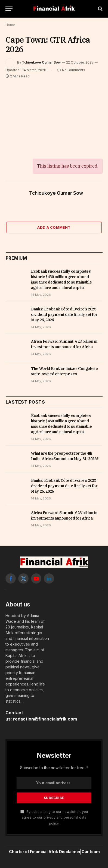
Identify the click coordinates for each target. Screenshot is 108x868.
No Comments (71, 70)
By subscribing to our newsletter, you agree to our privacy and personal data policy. (54, 817)
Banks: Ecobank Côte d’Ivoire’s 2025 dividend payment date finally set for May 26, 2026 (64, 315)
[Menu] (9, 9)
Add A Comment (54, 227)
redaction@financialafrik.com (45, 719)
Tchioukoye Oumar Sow (41, 62)
